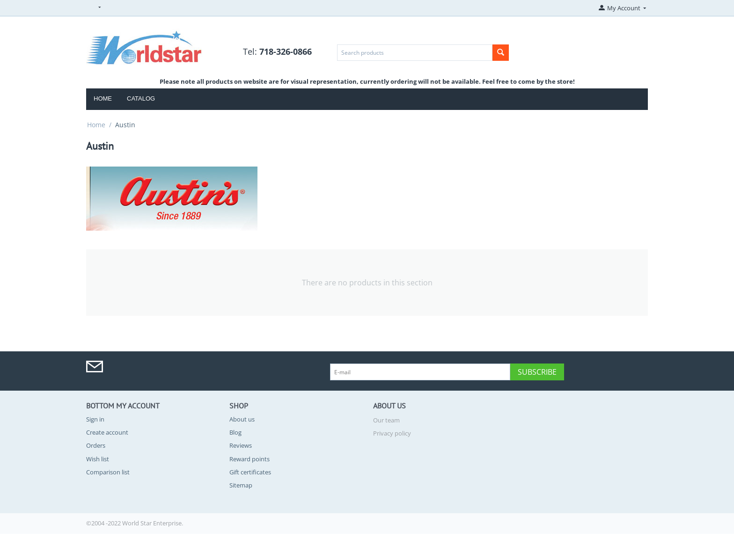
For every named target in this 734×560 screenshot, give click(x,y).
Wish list (98, 459)
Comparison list (108, 472)
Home (103, 98)
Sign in (95, 419)
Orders (96, 445)
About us (242, 419)
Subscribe (537, 372)
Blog (235, 432)
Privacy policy (392, 433)
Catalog (141, 98)
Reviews (241, 445)
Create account (107, 432)
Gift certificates (250, 472)
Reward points (250, 459)
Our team (386, 420)
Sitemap (241, 485)
